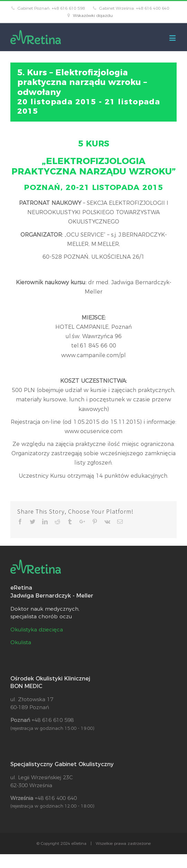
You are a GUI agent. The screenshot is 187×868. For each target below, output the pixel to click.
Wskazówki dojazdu (93, 15)
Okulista (21, 642)
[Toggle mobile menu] (173, 38)
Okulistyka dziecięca (37, 629)
